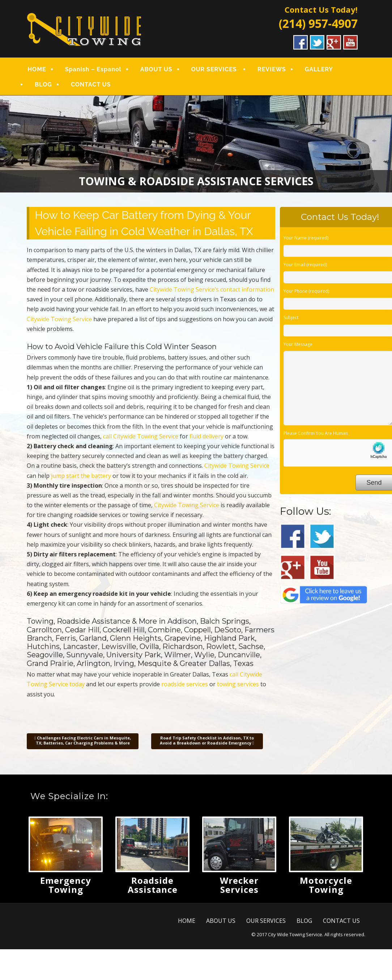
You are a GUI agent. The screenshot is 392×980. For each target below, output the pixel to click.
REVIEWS (272, 69)
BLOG (43, 84)
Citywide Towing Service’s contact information (212, 289)
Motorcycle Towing (326, 885)
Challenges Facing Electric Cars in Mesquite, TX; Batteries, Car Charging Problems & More (83, 740)
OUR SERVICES (214, 69)
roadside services (185, 684)
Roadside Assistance (153, 885)
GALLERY (319, 69)
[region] (196, 144)
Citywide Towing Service (59, 319)
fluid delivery (206, 436)
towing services (238, 684)
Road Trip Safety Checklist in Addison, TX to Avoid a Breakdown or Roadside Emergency (207, 740)
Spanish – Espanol (93, 69)
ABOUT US (156, 69)
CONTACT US (91, 84)
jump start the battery (81, 476)
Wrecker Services (239, 885)
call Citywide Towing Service (141, 436)
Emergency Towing (66, 885)
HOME (37, 69)
